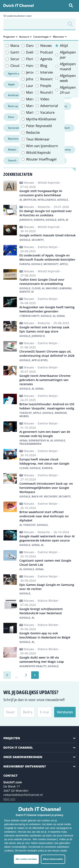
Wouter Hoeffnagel (41, 159)
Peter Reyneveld (39, 126)
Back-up (13, 106)
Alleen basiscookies (53, 859)
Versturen (65, 712)
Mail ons (9, 799)
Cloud (15, 66)
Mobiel (12, 150)
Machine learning (19, 139)
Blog (44, 66)
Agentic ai (14, 73)
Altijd (64, 46)
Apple (11, 84)
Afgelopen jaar (68, 55)
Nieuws (46, 46)
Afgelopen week (68, 78)
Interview (48, 72)
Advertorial (49, 106)
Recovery (65, 150)
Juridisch (65, 128)
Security (17, 59)
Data (11, 117)
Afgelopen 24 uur (68, 90)
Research (48, 79)
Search (12, 160)
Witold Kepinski (38, 153)
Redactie (33, 133)
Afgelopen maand (68, 66)
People (46, 86)
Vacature (47, 112)
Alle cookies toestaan (26, 859)
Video (45, 99)
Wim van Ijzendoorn (42, 146)
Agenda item (50, 59)
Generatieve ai (17, 128)
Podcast (47, 52)
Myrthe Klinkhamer (41, 119)
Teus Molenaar (38, 139)
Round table (50, 92)
